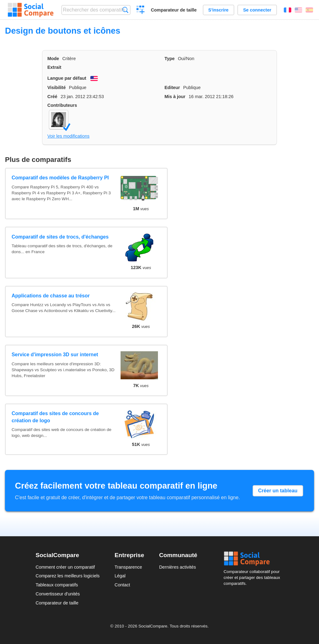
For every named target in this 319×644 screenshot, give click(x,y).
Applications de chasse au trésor (51, 296)
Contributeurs (62, 105)
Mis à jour (175, 97)
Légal (120, 576)
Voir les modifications (68, 136)
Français (288, 10)
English (298, 10)
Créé (52, 97)
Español (309, 10)
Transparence (128, 567)
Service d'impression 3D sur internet (55, 355)
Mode (53, 59)
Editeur (172, 88)
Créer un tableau (278, 491)
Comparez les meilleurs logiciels (68, 576)
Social (254, 559)
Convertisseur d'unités (58, 594)
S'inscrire (219, 10)
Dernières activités (178, 567)
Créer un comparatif (141, 11)
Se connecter (257, 10)
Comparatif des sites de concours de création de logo (55, 417)
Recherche (125, 10)
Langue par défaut (67, 78)
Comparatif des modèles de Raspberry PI (60, 178)
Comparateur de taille (174, 10)
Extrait (54, 67)
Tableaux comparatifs (57, 585)
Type (170, 59)
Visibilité (57, 88)
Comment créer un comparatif (65, 567)
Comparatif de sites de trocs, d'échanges (60, 237)
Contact (122, 585)
